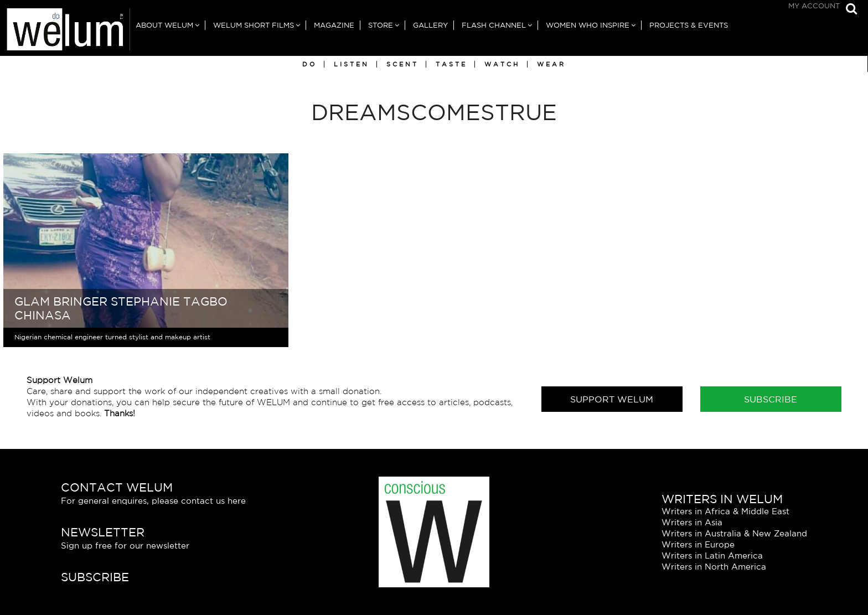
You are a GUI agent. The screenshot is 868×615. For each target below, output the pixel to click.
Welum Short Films (254, 25)
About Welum (164, 25)
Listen (352, 64)
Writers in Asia (692, 522)
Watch (502, 64)
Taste (451, 64)
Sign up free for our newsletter (125, 546)
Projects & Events (689, 25)
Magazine (334, 25)
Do (309, 64)
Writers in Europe (698, 544)
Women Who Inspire (588, 25)
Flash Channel (494, 25)
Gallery (430, 25)
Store (381, 25)
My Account (814, 6)
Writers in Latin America (712, 555)
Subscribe (771, 399)
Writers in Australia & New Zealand (734, 533)
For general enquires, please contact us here (153, 501)
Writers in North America (714, 567)
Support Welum (612, 399)
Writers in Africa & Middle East (725, 511)
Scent (402, 64)
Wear (551, 64)
